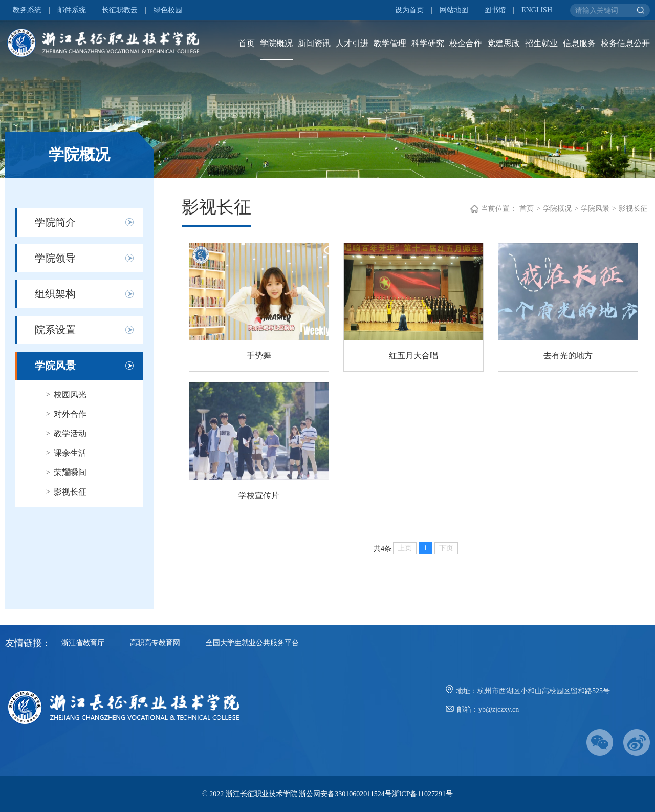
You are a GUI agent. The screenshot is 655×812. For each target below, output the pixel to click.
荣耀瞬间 (70, 472)
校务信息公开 (625, 43)
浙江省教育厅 (83, 643)
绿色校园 (168, 10)
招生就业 (541, 43)
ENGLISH (537, 10)
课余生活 (70, 453)
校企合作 (466, 43)
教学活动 (70, 433)
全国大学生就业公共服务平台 (252, 643)
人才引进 (352, 43)
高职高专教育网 (155, 643)
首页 (247, 43)
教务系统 (27, 10)
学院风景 (55, 366)
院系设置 (55, 330)
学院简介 (55, 222)
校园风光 (70, 394)
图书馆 (495, 10)
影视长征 (70, 492)
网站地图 (454, 10)
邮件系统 (72, 10)
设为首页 (409, 10)
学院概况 (276, 43)
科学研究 (428, 43)
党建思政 (504, 43)
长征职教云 (120, 10)
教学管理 (390, 43)
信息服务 (579, 43)
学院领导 (55, 258)
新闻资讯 (314, 43)
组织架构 (55, 294)
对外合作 (70, 414)
